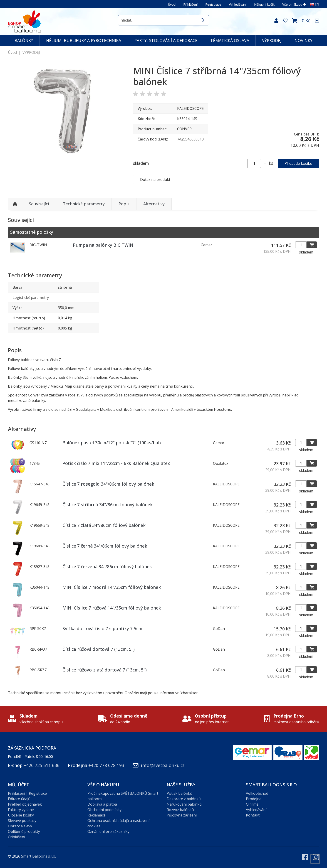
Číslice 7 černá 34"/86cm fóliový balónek (105, 546)
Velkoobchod (257, 793)
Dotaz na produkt (155, 180)
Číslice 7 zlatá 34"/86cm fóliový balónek (104, 525)
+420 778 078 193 (106, 765)
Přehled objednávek (25, 804)
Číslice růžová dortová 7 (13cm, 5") (99, 649)
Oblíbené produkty (24, 831)
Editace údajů (19, 799)
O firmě (252, 804)
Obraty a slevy (20, 826)
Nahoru (15, 204)
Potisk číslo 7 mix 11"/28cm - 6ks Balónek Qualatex (116, 463)
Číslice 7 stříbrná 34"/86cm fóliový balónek (108, 505)
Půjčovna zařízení (182, 815)
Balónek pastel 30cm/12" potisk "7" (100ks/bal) (112, 443)
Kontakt (253, 815)
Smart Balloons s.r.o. (38, 856)
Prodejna (254, 799)
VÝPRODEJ (272, 40)
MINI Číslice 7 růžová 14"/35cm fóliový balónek (112, 608)
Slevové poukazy (22, 821)
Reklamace (97, 815)
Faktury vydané (21, 810)
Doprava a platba (102, 804)
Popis (124, 204)
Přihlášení (190, 4)
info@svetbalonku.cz (163, 765)
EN (315, 4)
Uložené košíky (21, 815)
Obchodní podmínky (104, 810)
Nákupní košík (264, 4)
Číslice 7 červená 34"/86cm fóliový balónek (107, 567)
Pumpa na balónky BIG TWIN (103, 245)
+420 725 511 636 (42, 765)
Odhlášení (16, 837)
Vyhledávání (238, 4)
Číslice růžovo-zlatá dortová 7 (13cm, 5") (105, 670)
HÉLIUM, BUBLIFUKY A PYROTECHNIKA (84, 40)
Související (39, 204)
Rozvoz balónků (180, 810)
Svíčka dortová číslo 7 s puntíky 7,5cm (102, 628)
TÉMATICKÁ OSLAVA (230, 40)
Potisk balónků (180, 793)
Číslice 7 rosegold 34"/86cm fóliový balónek (108, 484)
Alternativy (154, 204)
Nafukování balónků (184, 804)
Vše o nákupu (294, 4)
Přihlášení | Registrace (27, 793)
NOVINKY (303, 40)
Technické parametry (84, 204)
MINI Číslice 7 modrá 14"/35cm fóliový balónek (112, 587)
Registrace (213, 4)
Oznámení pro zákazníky (108, 831)
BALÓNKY (24, 40)
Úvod (172, 4)
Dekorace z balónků (184, 799)
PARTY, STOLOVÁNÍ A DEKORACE (166, 40)
